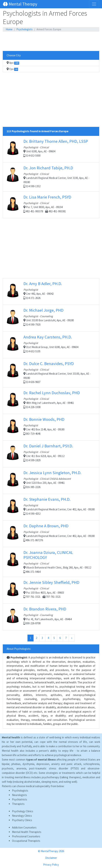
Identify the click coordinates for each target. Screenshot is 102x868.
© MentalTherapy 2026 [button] (51, 851)
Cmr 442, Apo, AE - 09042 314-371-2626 (51, 291)
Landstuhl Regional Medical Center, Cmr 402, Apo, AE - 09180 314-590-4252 (51, 507)
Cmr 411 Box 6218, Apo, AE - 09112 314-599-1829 (51, 454)
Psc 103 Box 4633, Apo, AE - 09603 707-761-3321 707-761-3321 (51, 590)
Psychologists (25, 29)
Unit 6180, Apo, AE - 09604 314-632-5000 (51, 149)
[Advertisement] (51, 41)
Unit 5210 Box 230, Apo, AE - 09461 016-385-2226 (51, 480)
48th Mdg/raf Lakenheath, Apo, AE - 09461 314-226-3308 (51, 400)
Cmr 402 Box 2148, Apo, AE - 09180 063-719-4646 (51, 427)
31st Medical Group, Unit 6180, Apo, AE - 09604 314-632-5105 (51, 345)
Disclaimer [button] (51, 858)
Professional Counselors (26, 836)
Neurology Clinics (22, 816)
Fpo (12, 69)
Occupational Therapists (26, 841)
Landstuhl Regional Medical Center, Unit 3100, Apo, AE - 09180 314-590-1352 (51, 177)
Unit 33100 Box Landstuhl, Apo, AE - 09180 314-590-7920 (51, 318)
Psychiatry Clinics (22, 820)
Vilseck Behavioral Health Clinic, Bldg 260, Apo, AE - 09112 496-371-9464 (51, 562)
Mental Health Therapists (27, 832)
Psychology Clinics (23, 811)
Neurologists (19, 795)
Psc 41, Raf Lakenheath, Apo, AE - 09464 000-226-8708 (51, 617)
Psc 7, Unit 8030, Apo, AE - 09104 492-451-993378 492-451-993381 (51, 205)
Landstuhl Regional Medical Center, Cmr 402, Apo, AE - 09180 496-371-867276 (51, 534)
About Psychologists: (19, 649)
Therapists (18, 804)
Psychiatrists (20, 799)
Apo (13, 63)
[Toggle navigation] (94, 4)
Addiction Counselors (24, 827)
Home (9, 29)
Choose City (14, 55)
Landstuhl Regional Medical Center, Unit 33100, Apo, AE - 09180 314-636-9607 (51, 372)
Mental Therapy (20, 4)
